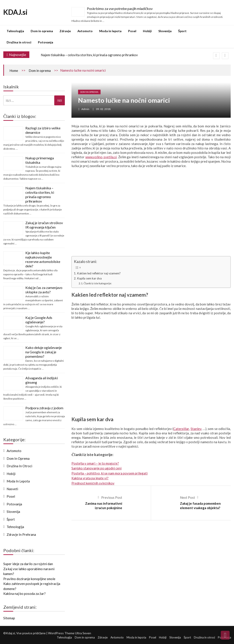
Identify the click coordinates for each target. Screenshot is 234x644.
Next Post (187, 497)
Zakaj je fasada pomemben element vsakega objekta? (200, 506)
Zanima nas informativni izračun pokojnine (104, 506)
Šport (182, 31)
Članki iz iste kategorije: (98, 283)
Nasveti (12, 489)
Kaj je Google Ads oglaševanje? (39, 320)
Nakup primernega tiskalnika (40, 160)
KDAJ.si (15, 12)
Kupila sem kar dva (89, 278)
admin (85, 109)
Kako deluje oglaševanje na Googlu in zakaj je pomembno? (44, 352)
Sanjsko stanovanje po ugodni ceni (96, 468)
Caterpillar (181, 429)
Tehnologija (15, 31)
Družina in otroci (19, 42)
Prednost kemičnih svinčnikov (93, 483)
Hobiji (147, 31)
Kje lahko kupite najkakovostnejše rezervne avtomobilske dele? (43, 259)
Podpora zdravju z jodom (44, 408)
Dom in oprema (42, 31)
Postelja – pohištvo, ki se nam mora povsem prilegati (110, 473)
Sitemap (9, 618)
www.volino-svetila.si (101, 157)
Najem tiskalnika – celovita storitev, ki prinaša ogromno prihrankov (89, 55)
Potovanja (46, 42)
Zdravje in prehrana (21, 534)
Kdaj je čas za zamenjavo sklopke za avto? (44, 290)
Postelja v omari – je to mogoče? (95, 463)
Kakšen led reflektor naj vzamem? (99, 273)
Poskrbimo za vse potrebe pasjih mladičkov (120, 8)
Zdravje (65, 31)
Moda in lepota (110, 31)
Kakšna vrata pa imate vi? (90, 478)
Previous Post (112, 497)
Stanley (196, 429)
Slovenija (165, 31)
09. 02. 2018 (103, 109)
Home (14, 71)
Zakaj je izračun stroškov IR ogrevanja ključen (44, 225)
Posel (132, 31)
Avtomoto (85, 31)
